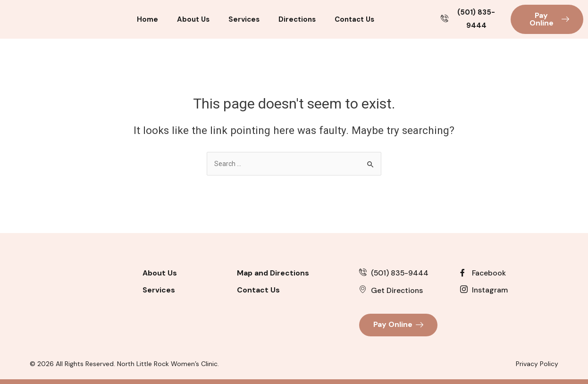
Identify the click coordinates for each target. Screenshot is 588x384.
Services (244, 19)
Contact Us (354, 19)
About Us (193, 19)
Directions (297, 19)
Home (147, 19)
